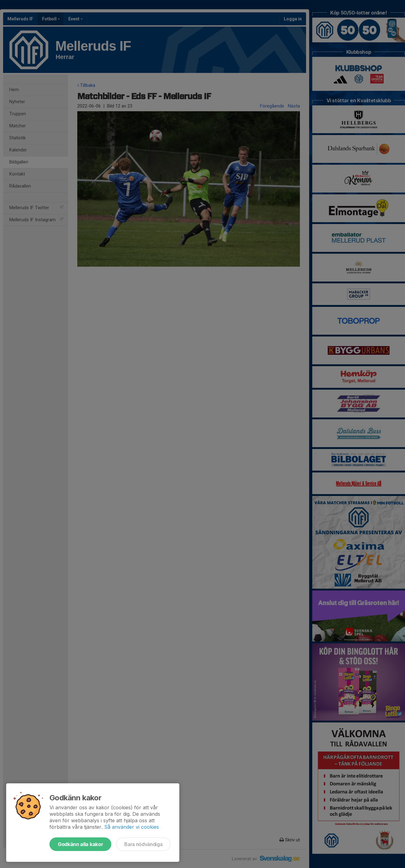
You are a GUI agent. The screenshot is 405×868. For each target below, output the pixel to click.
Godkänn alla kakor (80, 844)
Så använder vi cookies (132, 827)
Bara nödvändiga (143, 844)
